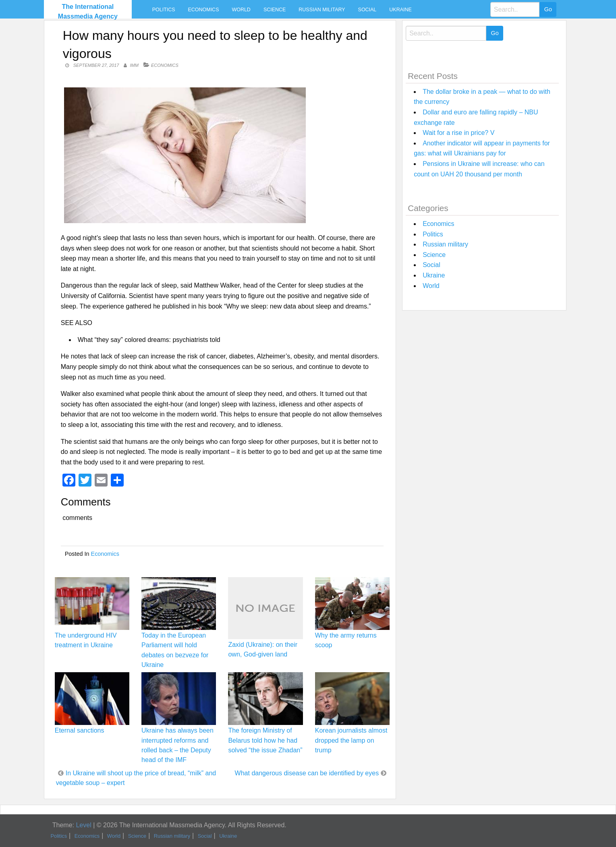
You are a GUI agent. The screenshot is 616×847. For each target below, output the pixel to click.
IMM (134, 65)
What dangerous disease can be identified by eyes (307, 773)
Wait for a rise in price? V (458, 133)
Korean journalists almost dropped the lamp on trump (351, 740)
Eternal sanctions (80, 730)
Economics (204, 10)
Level (83, 825)
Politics (164, 10)
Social (367, 10)
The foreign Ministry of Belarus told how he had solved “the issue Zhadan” (265, 740)
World (241, 10)
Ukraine (400, 10)
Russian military (322, 10)
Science (275, 10)
